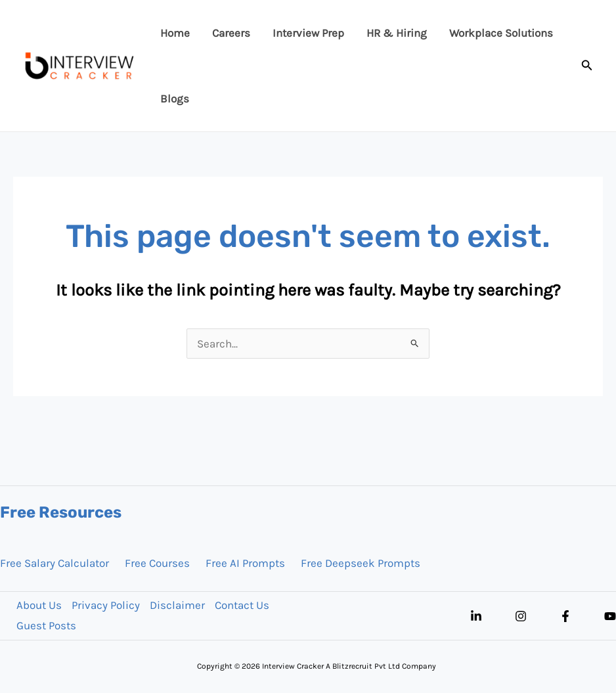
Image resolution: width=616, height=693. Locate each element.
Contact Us (242, 605)
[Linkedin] (476, 616)
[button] (587, 66)
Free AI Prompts (245, 563)
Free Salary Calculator (55, 563)
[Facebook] (565, 616)
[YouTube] (610, 616)
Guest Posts (46, 625)
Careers (231, 33)
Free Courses (157, 563)
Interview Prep (308, 33)
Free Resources (61, 512)
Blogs (175, 99)
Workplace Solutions (501, 33)
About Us (39, 605)
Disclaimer (177, 605)
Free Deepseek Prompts (361, 563)
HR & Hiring (397, 33)
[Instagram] (521, 616)
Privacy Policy (106, 605)
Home (175, 33)
